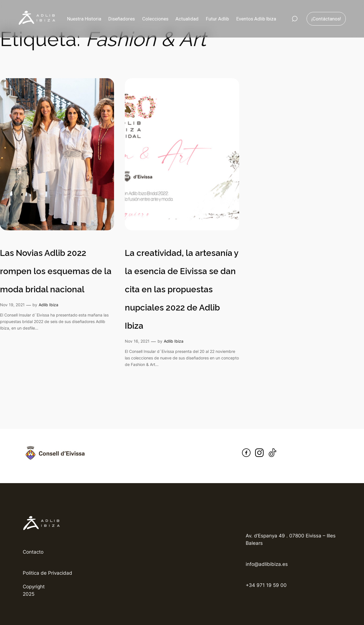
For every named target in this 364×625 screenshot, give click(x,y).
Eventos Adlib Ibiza (256, 19)
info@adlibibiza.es (267, 564)
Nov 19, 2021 (12, 305)
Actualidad (187, 19)
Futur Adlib (217, 19)
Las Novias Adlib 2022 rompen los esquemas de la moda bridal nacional (56, 271)
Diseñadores (122, 19)
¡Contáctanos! (326, 19)
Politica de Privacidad (47, 573)
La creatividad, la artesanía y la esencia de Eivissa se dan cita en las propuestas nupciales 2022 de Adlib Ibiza (182, 289)
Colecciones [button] (155, 19)
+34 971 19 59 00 (266, 585)
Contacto (33, 552)
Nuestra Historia (84, 19)
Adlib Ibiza (48, 305)
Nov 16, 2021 (137, 341)
